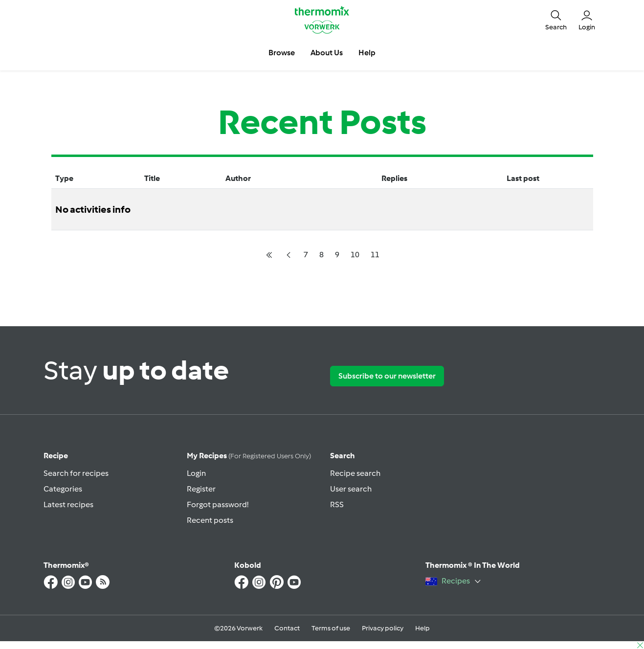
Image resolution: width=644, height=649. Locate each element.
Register (201, 489)
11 (375, 255)
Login (196, 473)
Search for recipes (76, 473)
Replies (394, 178)
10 (355, 255)
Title (152, 178)
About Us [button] (327, 53)
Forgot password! (218, 504)
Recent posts (210, 520)
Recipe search (355, 473)
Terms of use (331, 628)
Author (238, 178)
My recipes (249, 456)
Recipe (56, 456)
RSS (337, 504)
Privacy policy (383, 628)
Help (422, 628)
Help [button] (367, 53)
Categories (63, 489)
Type (64, 178)
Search (343, 456)
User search (351, 489)
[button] (556, 20)
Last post (523, 178)
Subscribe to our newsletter (387, 376)
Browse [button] (282, 53)
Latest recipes (68, 504)
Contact (287, 628)
